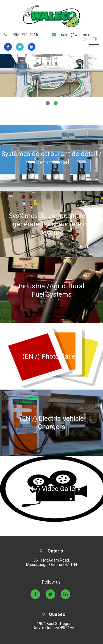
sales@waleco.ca (77, 35)
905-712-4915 (25, 35)
